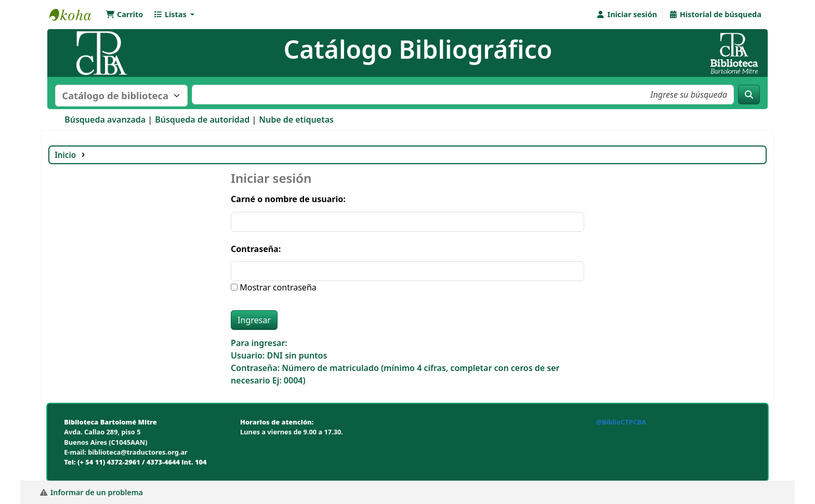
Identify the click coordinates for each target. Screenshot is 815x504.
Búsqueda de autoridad (202, 120)
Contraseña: (256, 249)
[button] (124, 15)
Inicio (65, 155)
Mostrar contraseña (277, 287)
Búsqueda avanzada (105, 120)
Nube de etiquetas (296, 120)
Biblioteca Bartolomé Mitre (75, 15)
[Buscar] (749, 95)
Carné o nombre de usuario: (288, 199)
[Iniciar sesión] (627, 15)
